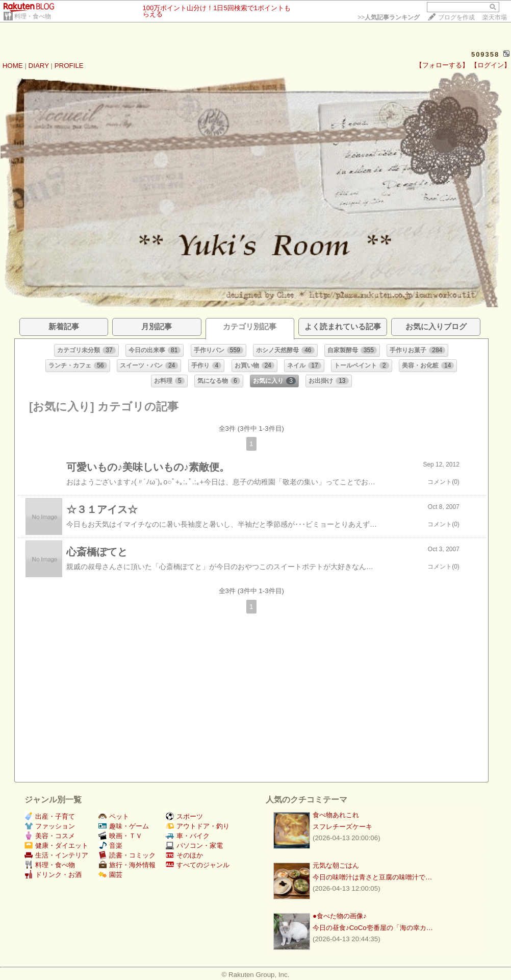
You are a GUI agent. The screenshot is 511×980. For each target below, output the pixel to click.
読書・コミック (127, 855)
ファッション (50, 826)
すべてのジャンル (198, 865)
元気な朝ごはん (336, 865)
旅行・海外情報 (127, 865)
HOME (13, 66)
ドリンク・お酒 (53, 875)
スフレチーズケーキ (342, 827)
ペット (114, 816)
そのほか (184, 855)
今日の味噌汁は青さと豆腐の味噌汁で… (372, 877)
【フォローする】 (442, 65)
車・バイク (188, 836)
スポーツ (184, 816)
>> (389, 17)
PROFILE (69, 66)
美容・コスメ (50, 836)
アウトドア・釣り (198, 826)
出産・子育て (50, 816)
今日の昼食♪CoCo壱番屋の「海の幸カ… (373, 928)
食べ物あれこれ (336, 815)
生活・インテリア (56, 855)
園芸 (110, 875)
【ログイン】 (491, 65)
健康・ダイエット (56, 846)
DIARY (39, 66)
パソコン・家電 (194, 846)
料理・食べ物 (33, 16)
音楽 (110, 846)
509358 (485, 54)
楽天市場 (495, 17)
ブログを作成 (456, 17)
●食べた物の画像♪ (340, 916)
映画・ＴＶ (120, 836)
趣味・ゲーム (124, 826)
